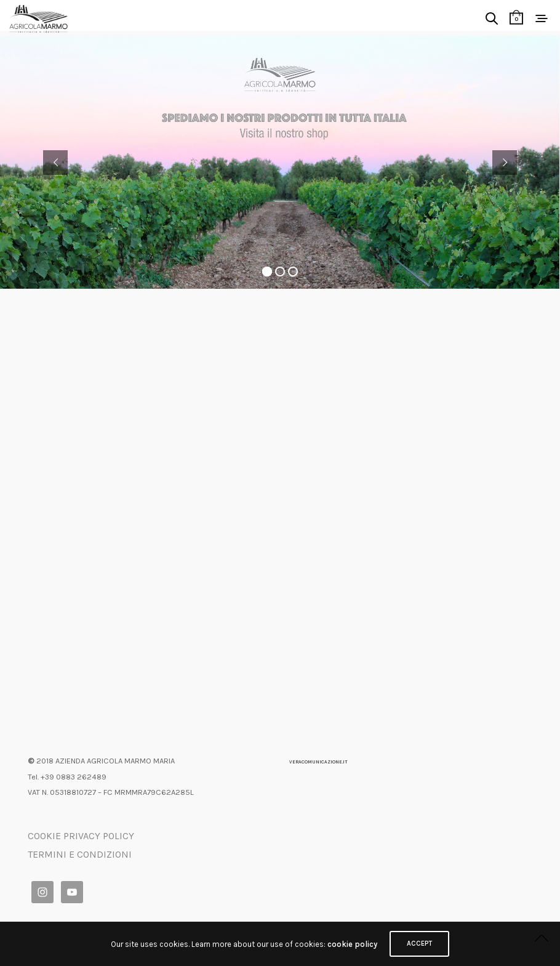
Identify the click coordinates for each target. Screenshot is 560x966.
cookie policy (352, 944)
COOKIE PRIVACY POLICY (81, 836)
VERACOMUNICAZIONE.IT (318, 762)
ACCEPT (419, 944)
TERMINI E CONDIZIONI (80, 854)
